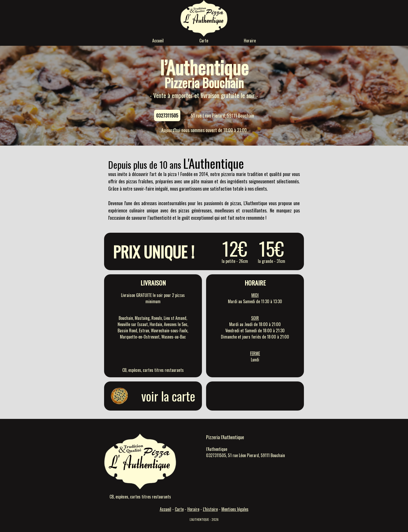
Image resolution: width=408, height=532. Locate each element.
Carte (204, 41)
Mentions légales (235, 509)
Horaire (250, 41)
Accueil (158, 41)
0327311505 (167, 115)
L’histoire (210, 509)
